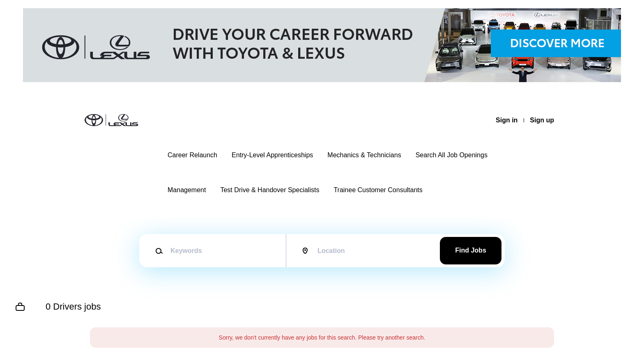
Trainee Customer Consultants (378, 190)
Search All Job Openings (452, 155)
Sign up (542, 120)
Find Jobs (471, 250)
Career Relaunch (192, 155)
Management (187, 190)
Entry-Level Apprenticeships (272, 155)
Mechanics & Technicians (364, 155)
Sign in (507, 120)
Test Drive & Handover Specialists (270, 190)
